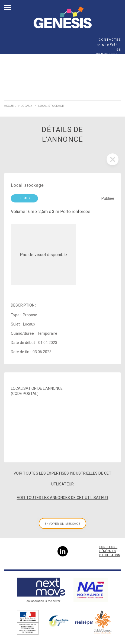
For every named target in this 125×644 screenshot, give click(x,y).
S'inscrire (107, 45)
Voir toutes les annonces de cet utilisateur (63, 498)
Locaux (26, 106)
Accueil (10, 106)
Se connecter (108, 52)
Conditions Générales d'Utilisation (110, 551)
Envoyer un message (62, 524)
